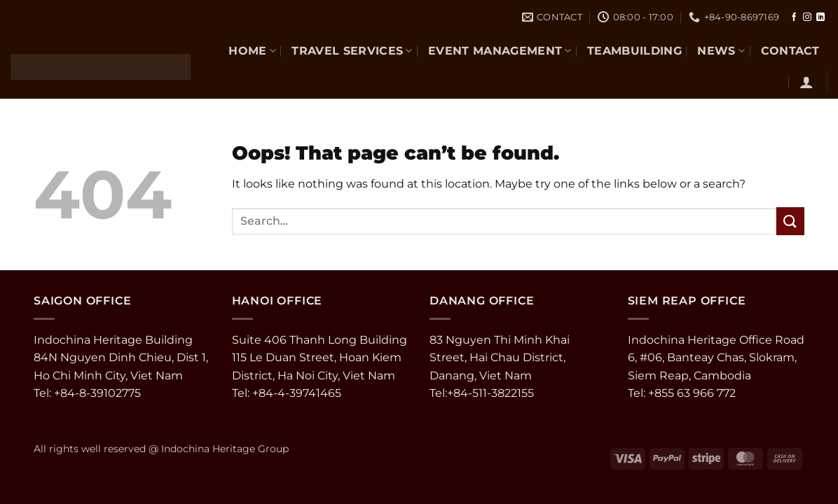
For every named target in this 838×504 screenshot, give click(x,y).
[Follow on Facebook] (794, 17)
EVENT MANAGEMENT (500, 51)
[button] (806, 82)
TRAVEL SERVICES (352, 51)
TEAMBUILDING (634, 51)
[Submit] (790, 221)
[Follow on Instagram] (807, 17)
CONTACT (790, 51)
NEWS (721, 51)
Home (252, 51)
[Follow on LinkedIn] (820, 17)
